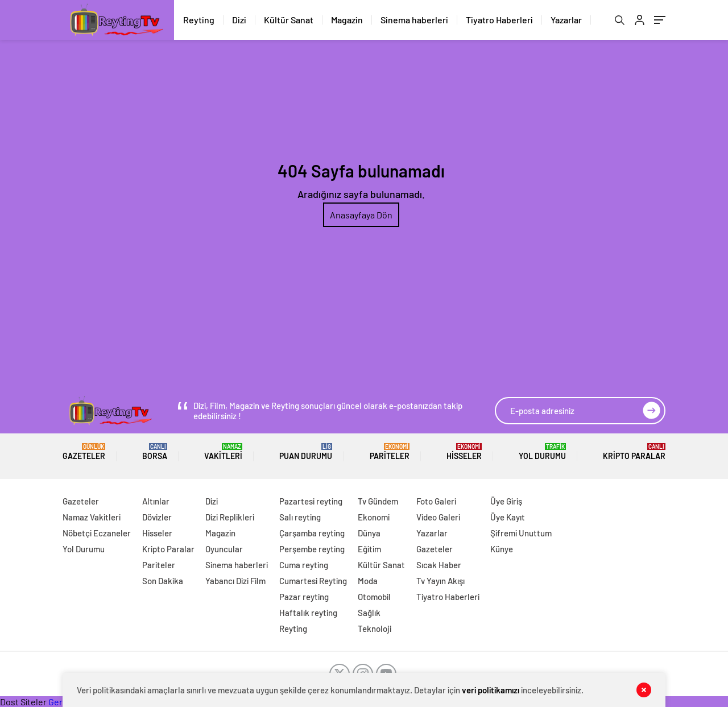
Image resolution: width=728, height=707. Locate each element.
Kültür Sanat (289, 20)
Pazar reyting (304, 597)
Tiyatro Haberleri (499, 20)
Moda (368, 581)
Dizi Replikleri (230, 517)
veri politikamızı (491, 690)
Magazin (347, 20)
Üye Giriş (506, 501)
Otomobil (374, 597)
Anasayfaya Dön (361, 215)
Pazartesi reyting (311, 501)
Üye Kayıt (508, 517)
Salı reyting (300, 517)
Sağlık (369, 613)
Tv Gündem (378, 501)
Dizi (239, 20)
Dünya (369, 533)
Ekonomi (374, 517)
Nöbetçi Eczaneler (97, 533)
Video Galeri (438, 517)
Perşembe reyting (312, 549)
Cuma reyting (304, 565)
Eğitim (369, 549)
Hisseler (464, 452)
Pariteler (390, 452)
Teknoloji (375, 629)
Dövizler (157, 517)
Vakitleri (223, 452)
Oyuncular (224, 549)
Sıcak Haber (439, 565)
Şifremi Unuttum (521, 533)
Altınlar (156, 501)
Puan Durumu (306, 452)
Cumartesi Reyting (313, 581)
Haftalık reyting (308, 613)
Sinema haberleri (414, 20)
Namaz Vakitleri (92, 517)
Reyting (199, 20)
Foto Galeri (436, 501)
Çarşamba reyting (312, 533)
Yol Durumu (542, 452)
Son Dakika (163, 581)
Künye (502, 549)
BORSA (155, 452)
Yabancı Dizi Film (235, 581)
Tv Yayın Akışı (440, 581)
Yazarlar (566, 20)
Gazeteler (84, 452)
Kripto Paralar (634, 452)
